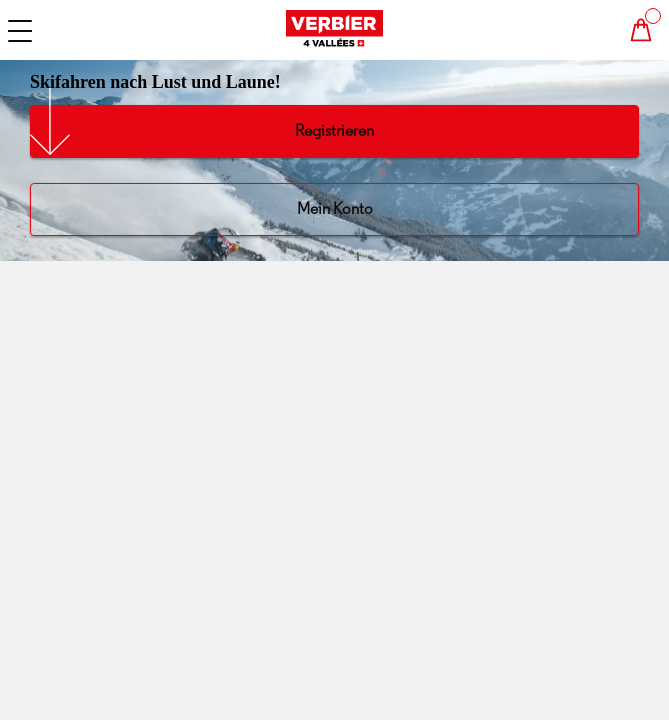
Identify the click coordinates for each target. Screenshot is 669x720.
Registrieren (334, 130)
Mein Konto (335, 208)
